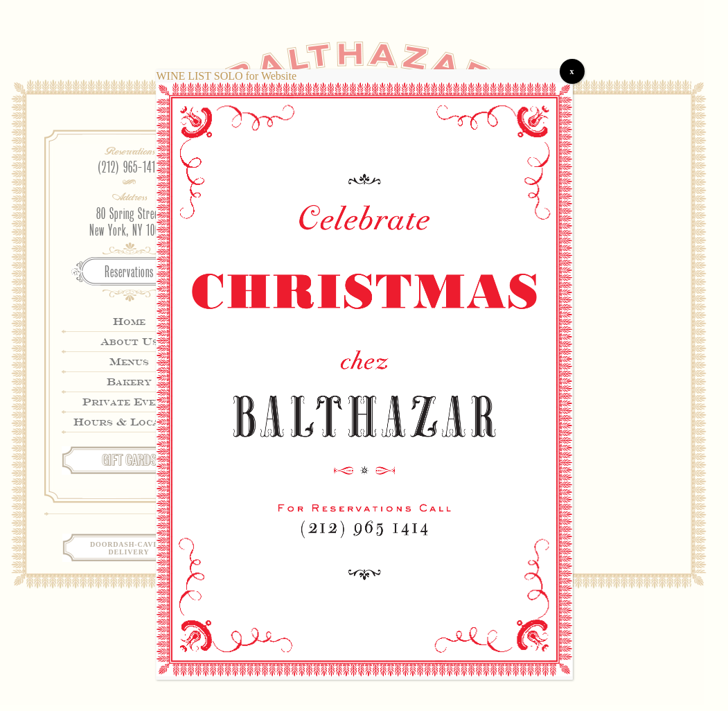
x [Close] (572, 71)
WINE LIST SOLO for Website (227, 76)
